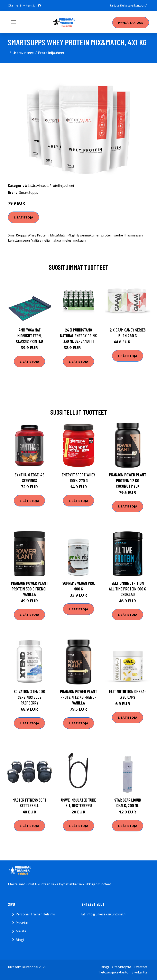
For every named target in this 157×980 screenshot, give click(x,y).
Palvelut (22, 923)
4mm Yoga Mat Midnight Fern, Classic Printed (30, 335)
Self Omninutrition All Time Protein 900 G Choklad (128, 589)
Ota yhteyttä (122, 967)
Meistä (21, 931)
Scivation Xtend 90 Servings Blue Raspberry (29, 697)
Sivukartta (140, 972)
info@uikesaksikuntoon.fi (106, 914)
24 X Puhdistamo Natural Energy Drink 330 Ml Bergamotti (78, 335)
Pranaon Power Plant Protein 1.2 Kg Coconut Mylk (128, 480)
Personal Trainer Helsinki (35, 914)
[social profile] (39, 6)
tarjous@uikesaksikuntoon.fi (129, 5)
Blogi (20, 940)
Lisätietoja (24, 217)
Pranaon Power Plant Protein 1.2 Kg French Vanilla (79, 697)
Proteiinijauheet (51, 53)
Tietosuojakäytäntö (113, 972)
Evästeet (141, 967)
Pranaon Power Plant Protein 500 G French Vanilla (30, 589)
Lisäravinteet (23, 53)
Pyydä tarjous (131, 22)
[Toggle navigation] (13, 22)
